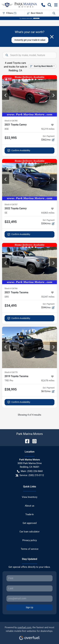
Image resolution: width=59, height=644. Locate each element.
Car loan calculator (29, 532)
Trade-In (29, 514)
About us (30, 506)
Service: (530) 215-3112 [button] (30, 475)
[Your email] (29, 599)
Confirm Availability (19, 151)
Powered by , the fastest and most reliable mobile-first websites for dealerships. (29, 632)
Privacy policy (30, 540)
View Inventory (30, 497)
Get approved (30, 523)
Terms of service (30, 549)
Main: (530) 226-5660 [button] (30, 471)
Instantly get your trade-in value (30, 40)
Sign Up (29, 607)
